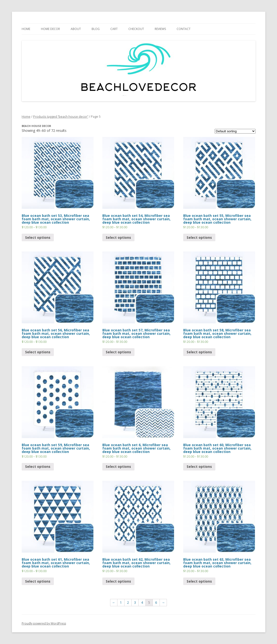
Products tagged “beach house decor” (61, 116)
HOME (26, 29)
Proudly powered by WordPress (44, 623)
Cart (114, 29)
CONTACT (184, 29)
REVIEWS (160, 29)
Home (26, 116)
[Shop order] (235, 131)
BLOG (96, 29)
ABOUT (76, 29)
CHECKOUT (136, 29)
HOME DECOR (50, 29)
